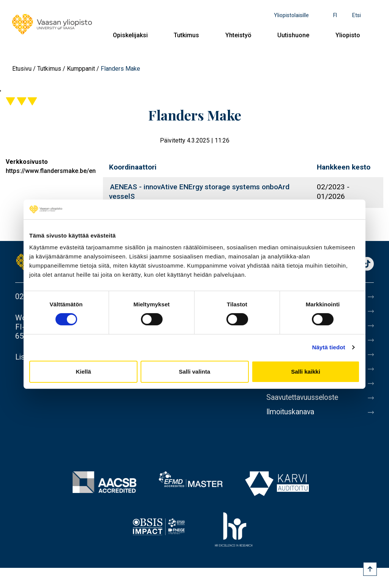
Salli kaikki (306, 372)
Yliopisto (348, 35)
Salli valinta (195, 372)
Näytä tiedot (329, 347)
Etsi (357, 15)
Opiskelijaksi (130, 35)
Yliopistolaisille (291, 15)
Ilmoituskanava (291, 412)
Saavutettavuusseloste (304, 398)
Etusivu (22, 69)
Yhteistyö (238, 35)
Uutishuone (293, 35)
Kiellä (83, 372)
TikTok (367, 264)
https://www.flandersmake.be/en (51, 171)
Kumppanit (81, 69)
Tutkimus (186, 35)
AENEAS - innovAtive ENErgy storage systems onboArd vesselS (199, 192)
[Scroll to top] (370, 569)
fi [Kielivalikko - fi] (335, 15)
